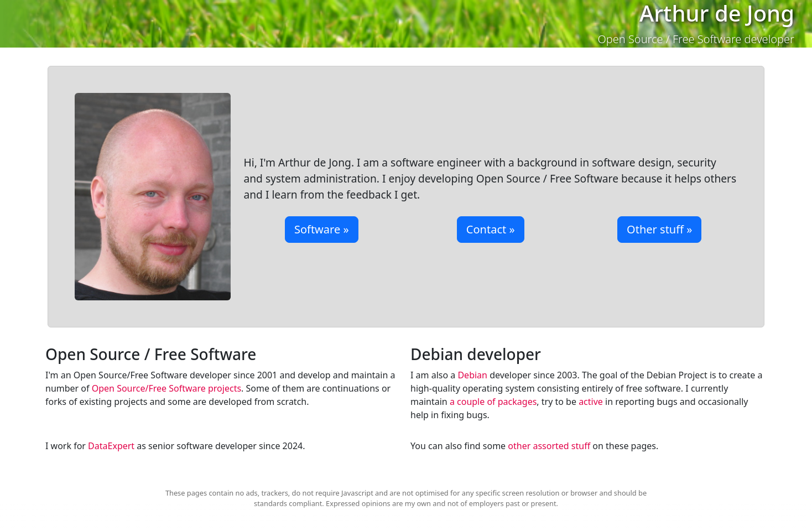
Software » (322, 229)
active (591, 402)
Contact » (491, 229)
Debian (472, 375)
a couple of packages (493, 402)
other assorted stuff (549, 446)
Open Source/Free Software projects (166, 388)
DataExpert (111, 446)
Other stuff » (659, 229)
